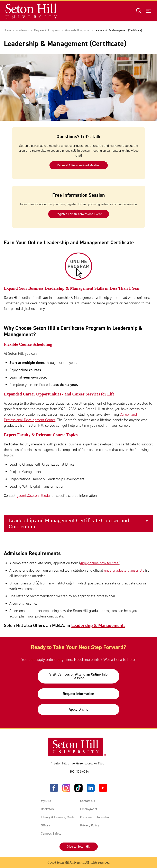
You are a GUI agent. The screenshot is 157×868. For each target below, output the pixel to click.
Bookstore (48, 809)
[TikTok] (78, 788)
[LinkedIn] (91, 788)
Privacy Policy (90, 825)
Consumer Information (95, 817)
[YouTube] (103, 788)
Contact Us (87, 801)
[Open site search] (139, 11)
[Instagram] (66, 788)
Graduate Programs (77, 30)
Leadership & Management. (98, 625)
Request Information (78, 694)
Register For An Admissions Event (78, 214)
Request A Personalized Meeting (78, 165)
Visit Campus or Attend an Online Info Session (78, 676)
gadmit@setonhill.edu (33, 496)
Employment (89, 809)
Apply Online (78, 709)
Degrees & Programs (47, 30)
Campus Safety (51, 833)
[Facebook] (54, 788)
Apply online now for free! (100, 563)
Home (7, 30)
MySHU (46, 801)
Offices (45, 825)
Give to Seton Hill (79, 846)
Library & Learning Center (58, 817)
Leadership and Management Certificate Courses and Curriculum (69, 524)
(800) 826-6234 (79, 771)
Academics (22, 30)
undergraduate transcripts (124, 570)
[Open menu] (149, 11)
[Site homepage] (31, 11)
